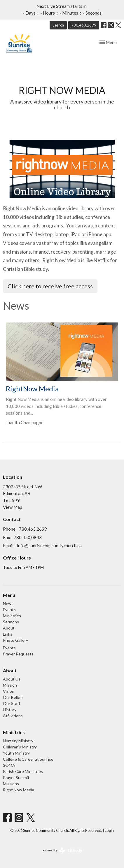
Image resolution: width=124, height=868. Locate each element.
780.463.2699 (84, 25)
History (10, 710)
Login (109, 830)
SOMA (9, 765)
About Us (12, 679)
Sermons (11, 622)
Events (9, 610)
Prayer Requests (18, 654)
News (8, 603)
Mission (10, 685)
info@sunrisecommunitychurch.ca (49, 546)
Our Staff (12, 703)
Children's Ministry (20, 747)
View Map (13, 507)
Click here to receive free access (50, 286)
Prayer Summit (16, 777)
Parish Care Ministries (23, 771)
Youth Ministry (16, 753)
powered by (62, 850)
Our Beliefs (13, 697)
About (9, 628)
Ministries (12, 616)
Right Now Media (19, 790)
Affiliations (13, 716)
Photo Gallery (15, 640)
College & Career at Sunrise (28, 759)
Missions (11, 784)
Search (58, 25)
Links (8, 634)
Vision (9, 691)
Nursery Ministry (18, 741)
